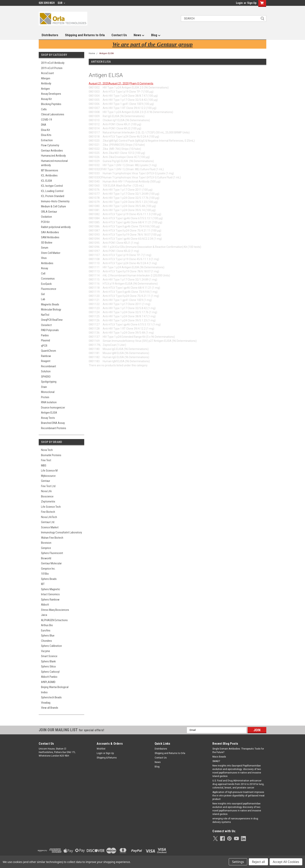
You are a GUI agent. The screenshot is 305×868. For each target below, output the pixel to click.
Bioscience (47, 496)
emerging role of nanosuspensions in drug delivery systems (235, 820)
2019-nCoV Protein (52, 68)
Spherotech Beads (51, 697)
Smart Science (49, 656)
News (139, 35)
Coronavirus (48, 279)
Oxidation (46, 217)
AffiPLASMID (48, 682)
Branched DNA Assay (53, 423)
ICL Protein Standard (53, 196)
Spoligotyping (49, 382)
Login (239, 3)
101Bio (45, 574)
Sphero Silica (48, 666)
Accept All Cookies (286, 862)
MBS (44, 466)
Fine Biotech (48, 512)
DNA (44, 125)
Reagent (46, 361)
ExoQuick (46, 284)
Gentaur (46, 481)
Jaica (44, 615)
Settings (238, 862)
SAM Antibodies (50, 237)
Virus (44, 258)
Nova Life (46, 491)
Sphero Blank (48, 661)
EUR (61, 3)
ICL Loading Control (52, 191)
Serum (45, 248)
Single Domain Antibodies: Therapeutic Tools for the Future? (238, 751)
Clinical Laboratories (53, 114)
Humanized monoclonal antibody (54, 163)
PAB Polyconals (50, 330)
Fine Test (46, 460)
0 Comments (145, 83)
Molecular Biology (51, 309)
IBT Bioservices (50, 170)
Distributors (50, 35)
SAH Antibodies (50, 232)
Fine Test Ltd (48, 486)
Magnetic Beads (50, 304)
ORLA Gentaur (49, 212)
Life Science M (49, 471)
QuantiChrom (49, 351)
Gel (43, 294)
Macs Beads (219, 757)
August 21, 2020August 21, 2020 (109, 83)
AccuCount (47, 73)
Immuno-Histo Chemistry (55, 201)
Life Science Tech (51, 507)
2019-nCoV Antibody (53, 63)
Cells (44, 109)
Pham (133, 83)
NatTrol (45, 315)
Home (92, 53)
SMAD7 (216, 761)
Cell (43, 274)
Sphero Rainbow (50, 600)
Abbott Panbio (49, 677)
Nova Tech (47, 450)
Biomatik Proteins (51, 455)
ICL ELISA (46, 181)
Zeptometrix (48, 502)
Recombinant (49, 366)
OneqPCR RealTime (52, 320)
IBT (43, 584)
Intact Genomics (50, 594)
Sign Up (252, 3)
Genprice (46, 548)
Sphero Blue (48, 636)
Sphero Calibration (51, 646)
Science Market (50, 527)
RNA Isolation (49, 402)
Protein (45, 397)
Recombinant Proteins (54, 428)
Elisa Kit (46, 130)
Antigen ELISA (49, 413)
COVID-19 (46, 120)
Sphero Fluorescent (52, 553)
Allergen (46, 78)
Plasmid (46, 340)
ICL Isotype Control (52, 186)
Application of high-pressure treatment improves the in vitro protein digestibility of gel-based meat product (238, 796)
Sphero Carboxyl (50, 672)
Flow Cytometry (50, 145)
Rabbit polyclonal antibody (56, 227)
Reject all (258, 862)
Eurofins (46, 630)
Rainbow (46, 356)
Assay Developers (51, 94)
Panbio (45, 335)
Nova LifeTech (49, 517)
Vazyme (46, 651)
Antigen (45, 89)
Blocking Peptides (51, 104)
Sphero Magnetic (51, 589)
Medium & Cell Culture (53, 206)
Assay (45, 268)
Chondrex (46, 641)
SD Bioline (47, 243)
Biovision (46, 543)
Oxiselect (46, 325)
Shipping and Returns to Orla (85, 35)
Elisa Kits (46, 135)
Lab (43, 299)
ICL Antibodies (49, 175)
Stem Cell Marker (51, 253)
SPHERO (46, 377)
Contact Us (119, 35)
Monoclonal (48, 392)
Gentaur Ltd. (48, 522)
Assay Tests (48, 418)
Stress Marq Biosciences (55, 610)
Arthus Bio (47, 625)
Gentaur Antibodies (52, 151)
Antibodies (47, 263)
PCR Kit (45, 222)
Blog (156, 35)
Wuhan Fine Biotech (52, 538)
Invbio (44, 692)
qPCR (44, 346)
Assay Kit (46, 99)
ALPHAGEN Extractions (54, 620)
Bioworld (46, 558)
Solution (46, 371)
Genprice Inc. (48, 569)
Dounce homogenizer (53, 408)
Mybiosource (48, 476)
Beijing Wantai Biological (55, 687)
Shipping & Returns (107, 758)
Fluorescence (49, 289)
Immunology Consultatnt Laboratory (61, 532)
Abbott (45, 605)
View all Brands (50, 708)
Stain (44, 387)
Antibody (46, 83)
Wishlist (101, 749)
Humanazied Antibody (53, 156)
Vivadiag (46, 703)
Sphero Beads (49, 579)
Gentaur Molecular (51, 563)
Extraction (47, 140)
